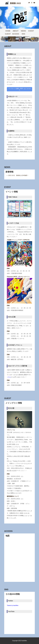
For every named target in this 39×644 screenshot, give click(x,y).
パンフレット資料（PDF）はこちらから (19, 89)
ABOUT (16, 31)
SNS (23, 34)
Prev (3, 39)
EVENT (31, 31)
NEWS (23, 31)
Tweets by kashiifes (13, 605)
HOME (8, 31)
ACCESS (16, 34)
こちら (9, 377)
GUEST (8, 34)
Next (36, 39)
